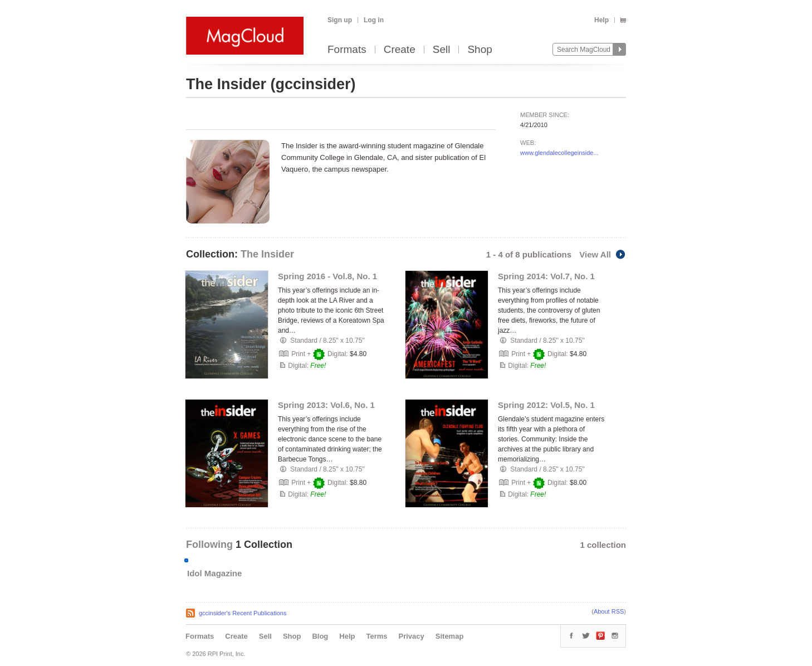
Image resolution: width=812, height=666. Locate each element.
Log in (374, 20)
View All (603, 254)
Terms (376, 636)
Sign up (340, 20)
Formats (347, 50)
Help (601, 20)
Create (400, 50)
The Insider (267, 254)
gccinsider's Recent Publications (243, 613)
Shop (480, 50)
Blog (320, 636)
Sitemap (450, 636)
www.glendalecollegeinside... (559, 153)
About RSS (609, 611)
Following (211, 545)
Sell (442, 50)
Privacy (412, 636)
